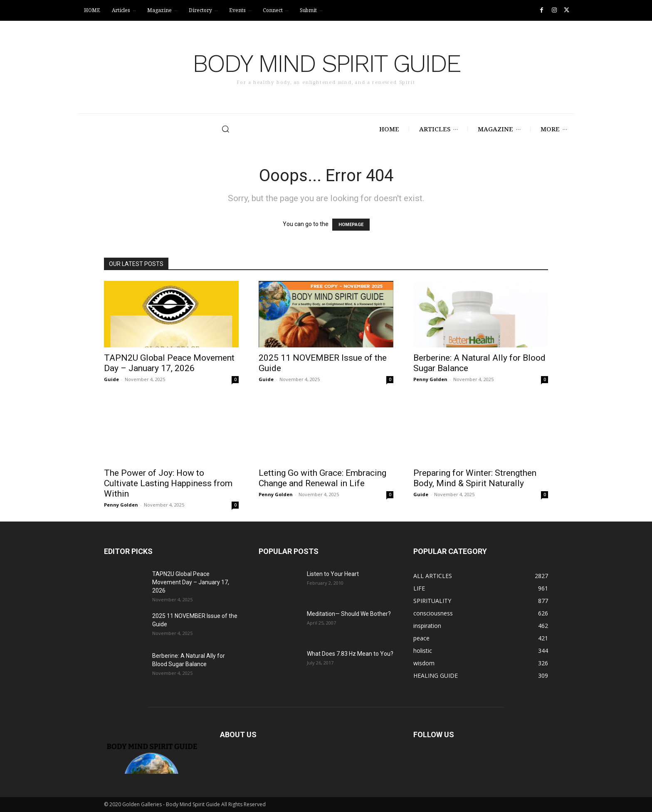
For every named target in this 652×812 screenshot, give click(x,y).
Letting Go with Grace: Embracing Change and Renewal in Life (322, 478)
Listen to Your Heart (333, 574)
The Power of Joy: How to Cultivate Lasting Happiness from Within (168, 483)
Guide (111, 379)
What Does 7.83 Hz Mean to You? (350, 654)
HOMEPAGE (351, 225)
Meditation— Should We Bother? (349, 614)
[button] (193, 129)
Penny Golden (430, 379)
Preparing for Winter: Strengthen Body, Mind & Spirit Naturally (475, 478)
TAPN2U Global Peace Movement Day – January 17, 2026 (169, 363)
